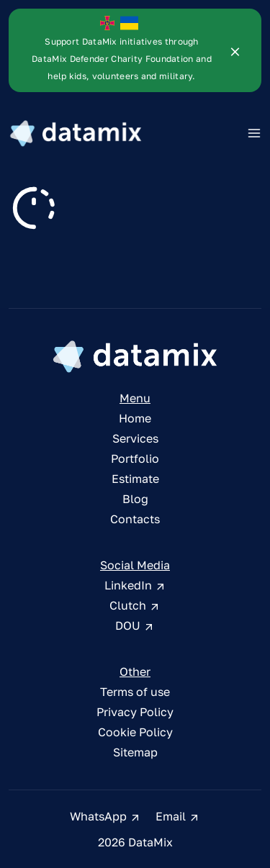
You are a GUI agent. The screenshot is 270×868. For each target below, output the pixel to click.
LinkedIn (135, 590)
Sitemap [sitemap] (135, 757)
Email (178, 821)
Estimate (135, 484)
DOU (135, 630)
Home (135, 423)
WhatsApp (105, 821)
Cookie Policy (135, 737)
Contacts (135, 524)
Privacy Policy (135, 717)
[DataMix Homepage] (135, 361)
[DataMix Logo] (75, 133)
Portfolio (135, 464)
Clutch (135, 610)
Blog (135, 504)
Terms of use (135, 697)
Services (135, 443)
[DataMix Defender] (119, 50)
